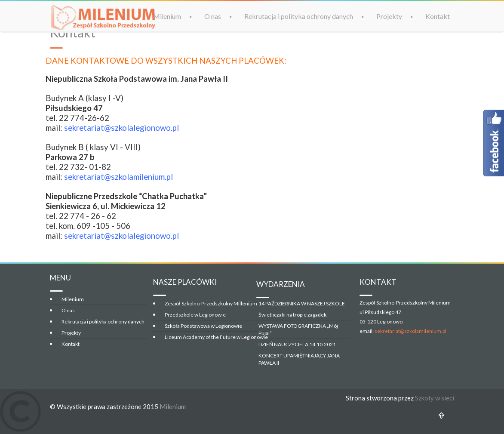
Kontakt (438, 16)
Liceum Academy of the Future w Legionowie (216, 337)
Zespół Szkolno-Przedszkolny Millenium (211, 303)
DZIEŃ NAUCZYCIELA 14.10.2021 (297, 344)
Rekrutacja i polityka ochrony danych (299, 16)
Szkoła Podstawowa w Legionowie (203, 326)
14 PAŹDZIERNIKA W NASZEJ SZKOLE (302, 303)
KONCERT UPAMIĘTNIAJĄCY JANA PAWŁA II (299, 359)
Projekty (389, 16)
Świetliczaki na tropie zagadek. (293, 315)
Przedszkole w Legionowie (195, 315)
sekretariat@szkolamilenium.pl (410, 331)
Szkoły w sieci (435, 398)
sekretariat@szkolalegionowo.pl (121, 128)
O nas (213, 16)
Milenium (167, 16)
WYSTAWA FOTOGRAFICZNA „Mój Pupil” (298, 329)
